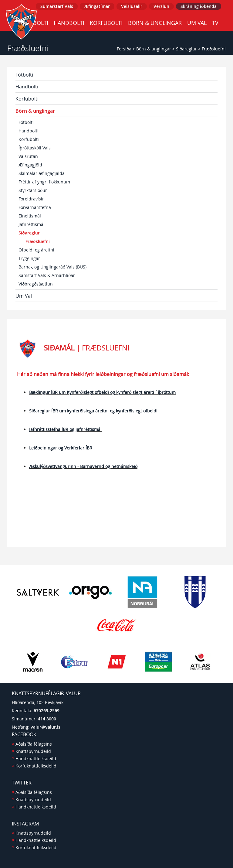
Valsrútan (28, 156)
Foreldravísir (31, 199)
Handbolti (69, 23)
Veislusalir (132, 6)
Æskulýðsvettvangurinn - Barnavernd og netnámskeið (83, 466)
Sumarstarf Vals (57, 6)
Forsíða (124, 49)
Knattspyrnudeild (33, 751)
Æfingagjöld (30, 165)
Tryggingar (29, 258)
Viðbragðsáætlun (36, 284)
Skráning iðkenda (199, 6)
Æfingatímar (97, 6)
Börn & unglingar (155, 23)
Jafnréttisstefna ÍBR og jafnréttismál (65, 429)
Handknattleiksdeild (36, 759)
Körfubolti (106, 23)
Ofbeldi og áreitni (36, 250)
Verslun (161, 6)
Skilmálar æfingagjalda (42, 173)
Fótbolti (24, 75)
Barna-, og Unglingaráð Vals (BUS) (52, 267)
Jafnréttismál (32, 224)
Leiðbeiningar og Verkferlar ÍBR (61, 448)
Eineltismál (30, 216)
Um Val (197, 23)
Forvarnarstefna (35, 207)
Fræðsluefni (214, 49)
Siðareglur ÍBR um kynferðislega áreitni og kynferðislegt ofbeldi (93, 411)
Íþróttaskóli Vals (35, 148)
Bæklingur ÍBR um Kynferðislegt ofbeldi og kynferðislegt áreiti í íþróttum (102, 392)
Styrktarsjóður (33, 190)
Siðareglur (186, 49)
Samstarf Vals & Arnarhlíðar (47, 275)
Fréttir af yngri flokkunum (44, 182)
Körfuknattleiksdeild (36, 766)
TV (215, 23)
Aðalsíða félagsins (34, 744)
